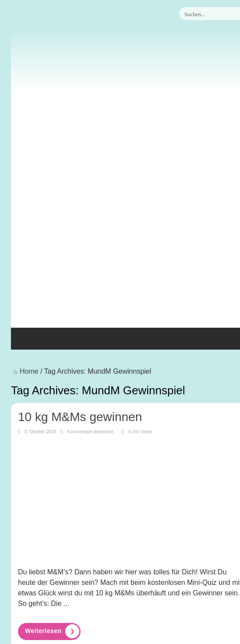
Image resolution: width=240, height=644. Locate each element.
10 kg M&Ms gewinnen (80, 417)
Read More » (49, 631)
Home (25, 371)
